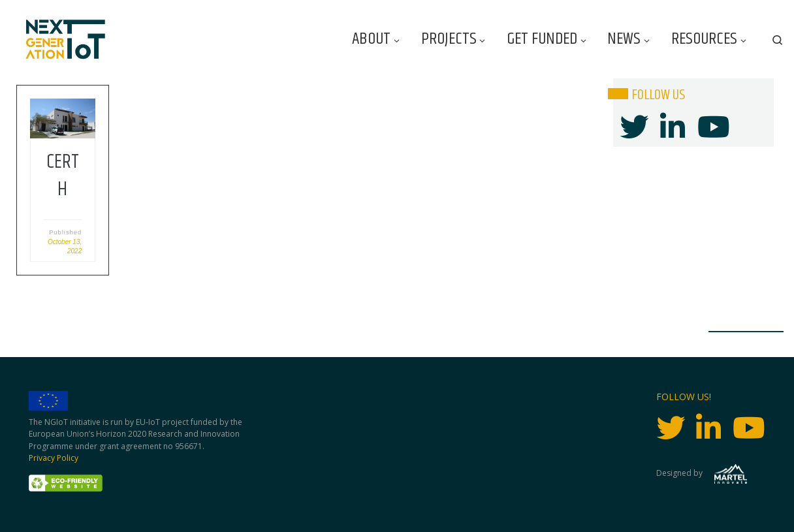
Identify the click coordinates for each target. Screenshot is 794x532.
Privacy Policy (54, 458)
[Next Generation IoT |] (66, 39)
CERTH (63, 176)
